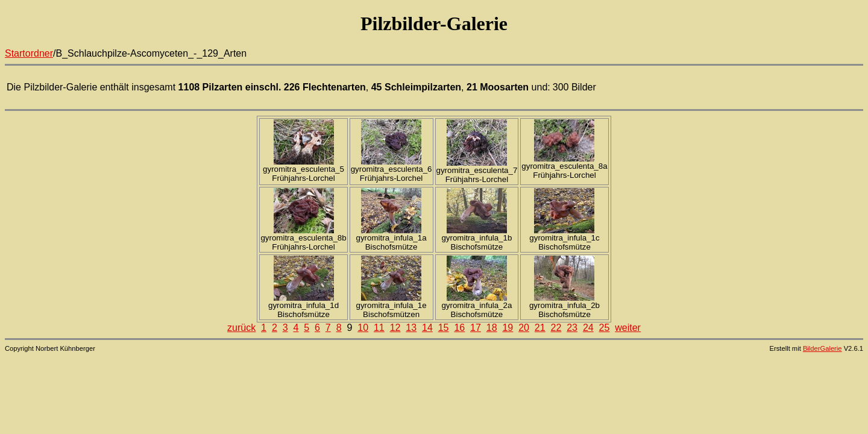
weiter (628, 328)
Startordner (29, 53)
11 (379, 328)
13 (411, 328)
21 (540, 328)
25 (605, 328)
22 (556, 328)
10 (363, 328)
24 (588, 328)
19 (508, 328)
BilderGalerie (822, 348)
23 (572, 328)
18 (492, 328)
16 (459, 328)
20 (524, 328)
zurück (241, 328)
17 (476, 328)
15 (444, 328)
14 (427, 328)
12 (395, 328)
